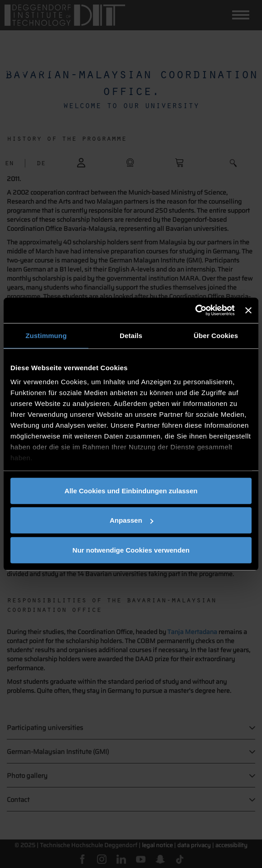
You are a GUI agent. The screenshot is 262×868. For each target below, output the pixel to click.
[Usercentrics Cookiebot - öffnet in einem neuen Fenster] (195, 310)
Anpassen (131, 520)
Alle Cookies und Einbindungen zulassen (131, 490)
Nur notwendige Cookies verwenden (131, 550)
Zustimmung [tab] (46, 335)
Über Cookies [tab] (216, 335)
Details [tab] (131, 335)
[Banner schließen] (248, 310)
